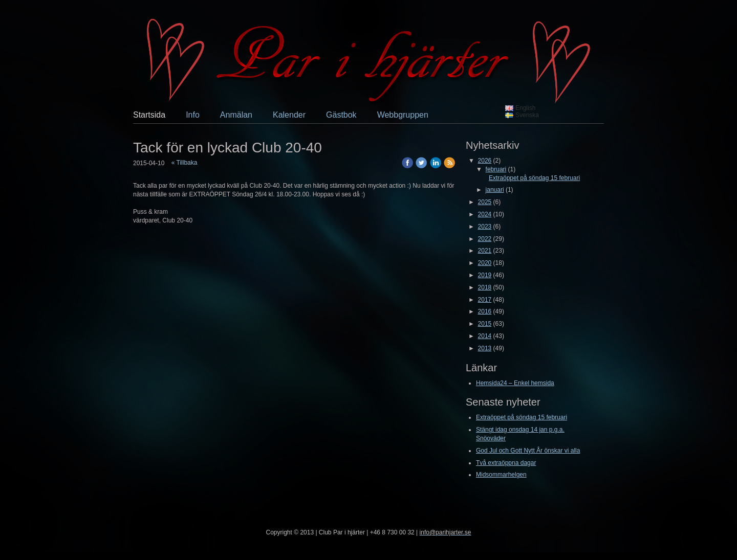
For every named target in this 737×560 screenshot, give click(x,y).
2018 (485, 287)
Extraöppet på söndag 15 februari (534, 178)
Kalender (289, 115)
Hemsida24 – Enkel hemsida (515, 383)
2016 (485, 311)
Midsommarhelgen (501, 475)
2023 (485, 227)
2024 (485, 214)
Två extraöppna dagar (506, 463)
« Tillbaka (185, 163)
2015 (485, 324)
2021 (485, 251)
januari (495, 190)
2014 (485, 336)
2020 (485, 263)
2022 (485, 239)
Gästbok (341, 115)
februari (496, 169)
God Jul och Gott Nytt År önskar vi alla (528, 451)
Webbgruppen (403, 115)
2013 (485, 348)
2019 (485, 275)
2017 (485, 300)
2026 (485, 161)
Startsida (149, 115)
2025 (485, 202)
